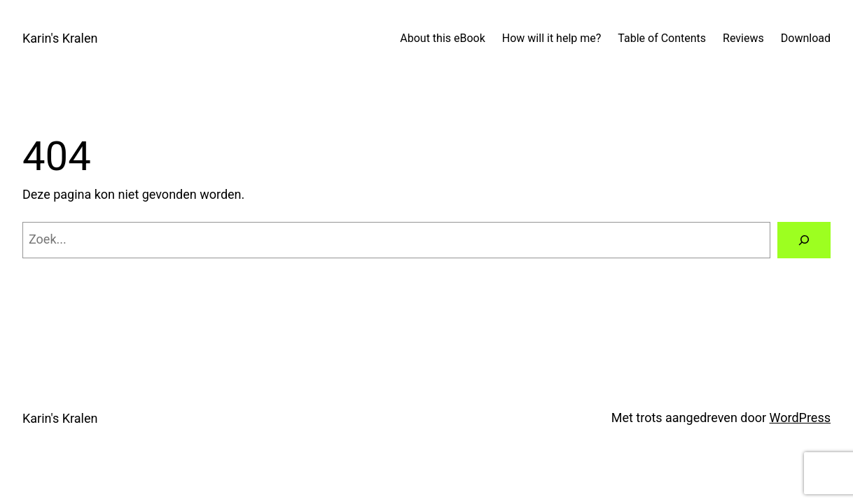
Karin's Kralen (60, 38)
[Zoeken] (804, 240)
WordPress (800, 418)
